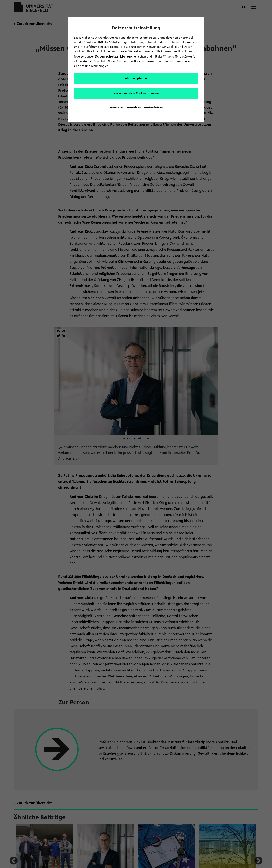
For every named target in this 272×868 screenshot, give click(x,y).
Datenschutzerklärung (114, 57)
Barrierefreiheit (153, 108)
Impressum (116, 108)
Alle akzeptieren (136, 78)
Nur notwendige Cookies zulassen (136, 93)
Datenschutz (133, 108)
